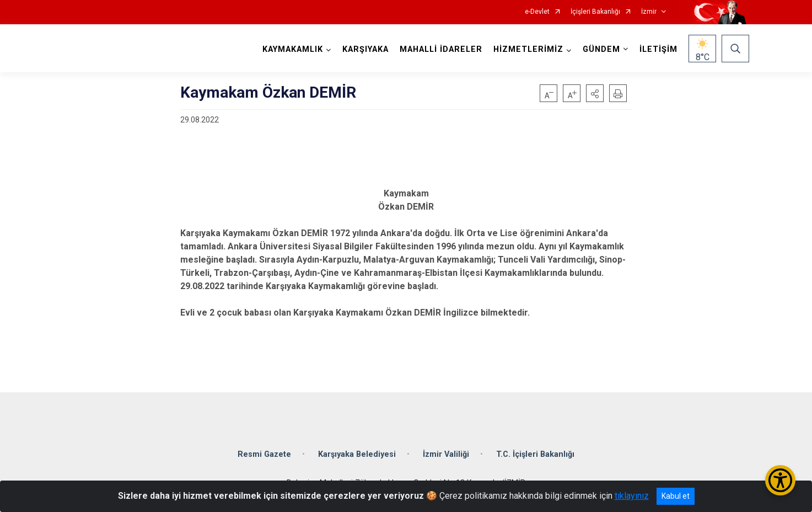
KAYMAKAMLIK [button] (293, 49)
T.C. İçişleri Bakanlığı (535, 454)
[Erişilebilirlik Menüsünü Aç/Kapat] (780, 480)
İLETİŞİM (658, 49)
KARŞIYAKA (365, 49)
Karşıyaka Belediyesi (357, 454)
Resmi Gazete (264, 454)
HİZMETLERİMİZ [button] (528, 49)
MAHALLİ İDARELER (441, 49)
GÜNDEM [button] (601, 49)
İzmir (649, 12)
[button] (595, 93)
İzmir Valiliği (446, 454)
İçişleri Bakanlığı (595, 12)
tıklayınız (632, 496)
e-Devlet (537, 12)
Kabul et (676, 496)
